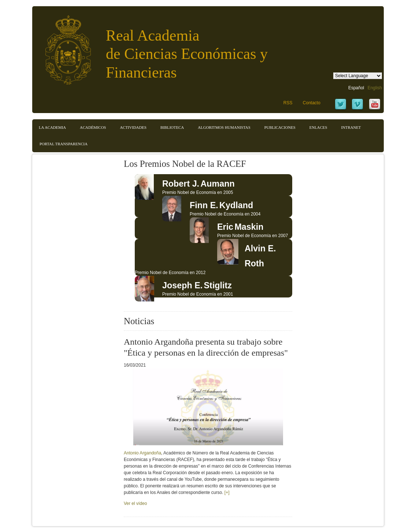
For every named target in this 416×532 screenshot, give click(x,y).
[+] (227, 492)
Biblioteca (172, 127)
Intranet (351, 127)
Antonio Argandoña (142, 453)
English (375, 88)
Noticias (139, 321)
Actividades (133, 127)
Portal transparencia (64, 144)
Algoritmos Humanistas (224, 127)
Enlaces (318, 127)
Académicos (93, 127)
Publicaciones (280, 127)
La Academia (52, 127)
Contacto (312, 103)
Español (356, 88)
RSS (288, 103)
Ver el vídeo (135, 503)
